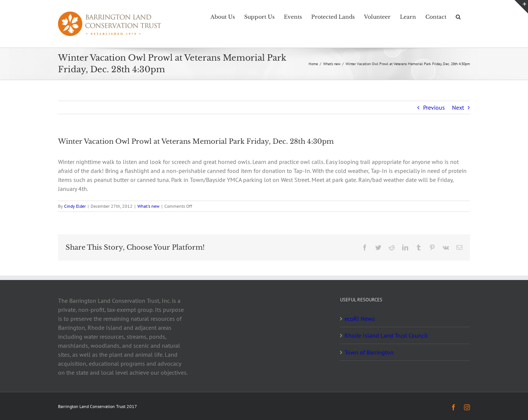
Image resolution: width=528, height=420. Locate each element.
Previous (434, 107)
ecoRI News (360, 319)
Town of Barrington (369, 352)
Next (458, 107)
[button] (458, 16)
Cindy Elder (75, 206)
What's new (148, 206)
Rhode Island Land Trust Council (386, 335)
